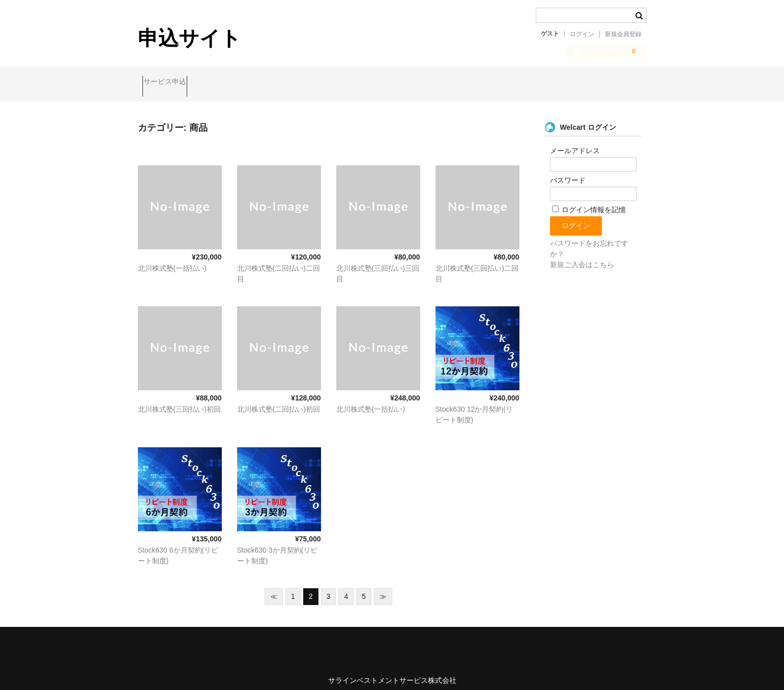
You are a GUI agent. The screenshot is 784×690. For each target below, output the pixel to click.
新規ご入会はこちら (582, 256)
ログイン (582, 34)
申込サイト (190, 38)
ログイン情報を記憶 (589, 201)
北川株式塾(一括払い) (172, 260)
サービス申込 (169, 82)
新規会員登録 (623, 34)
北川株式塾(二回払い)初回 (279, 400)
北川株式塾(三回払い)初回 (179, 400)
